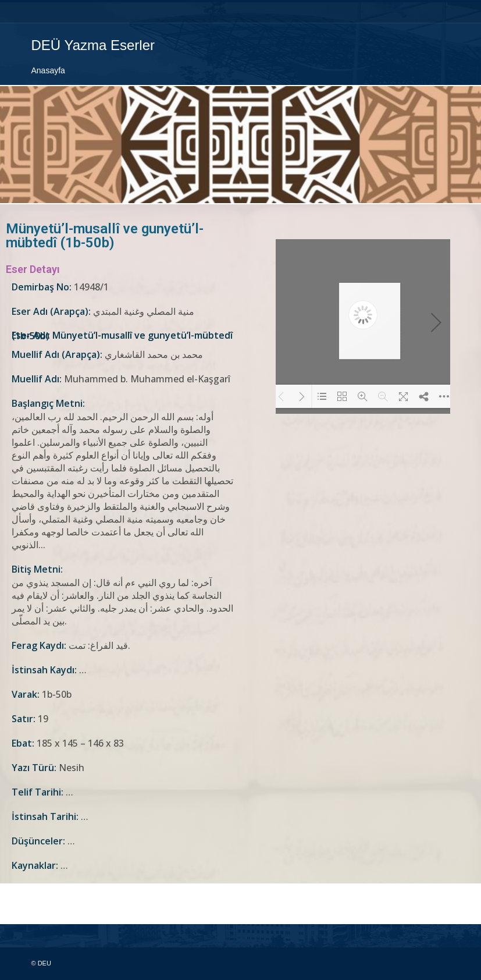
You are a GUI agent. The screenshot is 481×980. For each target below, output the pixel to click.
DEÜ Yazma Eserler (93, 45)
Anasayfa (48, 70)
